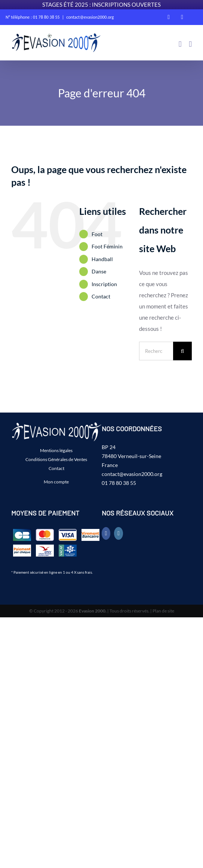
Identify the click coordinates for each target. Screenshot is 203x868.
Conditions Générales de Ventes (56, 459)
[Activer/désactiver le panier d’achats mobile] (180, 44)
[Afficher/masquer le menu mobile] (190, 44)
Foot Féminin (107, 246)
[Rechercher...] (156, 351)
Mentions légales (56, 450)
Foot (97, 234)
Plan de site (163, 611)
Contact (101, 296)
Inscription (104, 284)
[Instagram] (119, 533)
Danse (99, 271)
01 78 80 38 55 (119, 483)
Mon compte (56, 482)
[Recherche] (182, 351)
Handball (102, 259)
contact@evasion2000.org (90, 17)
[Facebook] (106, 533)
